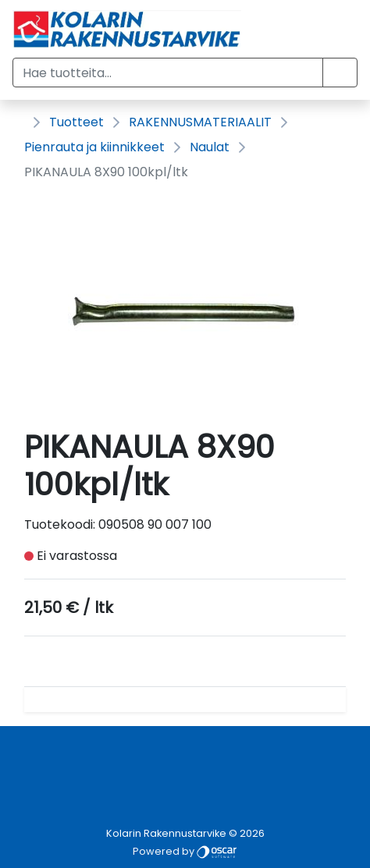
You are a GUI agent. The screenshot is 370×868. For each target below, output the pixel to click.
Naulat (210, 147)
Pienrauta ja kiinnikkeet (94, 147)
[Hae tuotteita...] (168, 73)
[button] (340, 73)
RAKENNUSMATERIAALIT (200, 122)
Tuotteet (76, 122)
